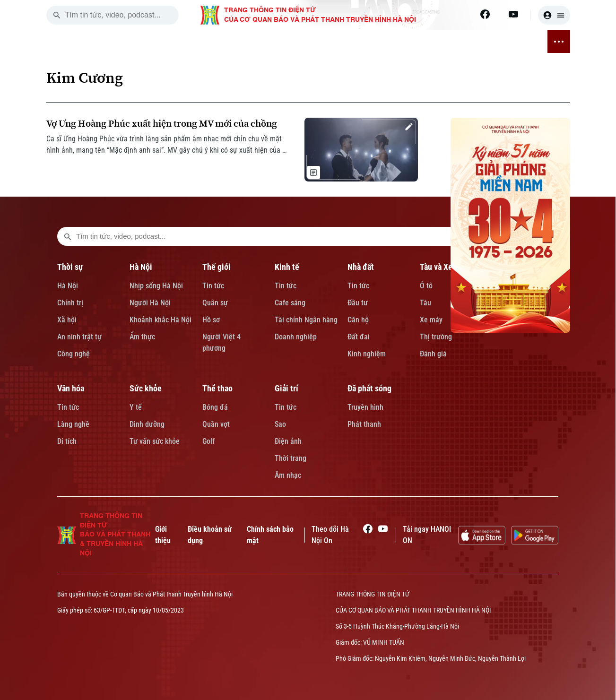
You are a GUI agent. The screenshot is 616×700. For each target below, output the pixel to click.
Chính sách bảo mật (270, 535)
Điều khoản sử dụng (210, 535)
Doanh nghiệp (296, 337)
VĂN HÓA (362, 42)
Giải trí (286, 388)
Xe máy (431, 320)
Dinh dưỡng (147, 424)
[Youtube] (513, 14)
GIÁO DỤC (325, 42)
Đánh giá (433, 354)
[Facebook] (485, 14)
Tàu (425, 303)
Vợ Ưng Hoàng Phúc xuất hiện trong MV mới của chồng (162, 124)
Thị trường (436, 337)
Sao (280, 424)
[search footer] (68, 236)
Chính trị (70, 303)
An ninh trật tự (79, 337)
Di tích (67, 441)
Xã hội (67, 320)
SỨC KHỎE (399, 42)
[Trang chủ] (99, 42)
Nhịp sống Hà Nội (156, 286)
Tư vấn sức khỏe (155, 441)
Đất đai (359, 337)
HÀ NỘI (154, 42)
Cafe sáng (290, 303)
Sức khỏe (146, 388)
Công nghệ (74, 354)
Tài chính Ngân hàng (306, 320)
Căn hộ (358, 320)
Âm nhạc (288, 475)
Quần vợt (216, 424)
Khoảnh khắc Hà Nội (161, 320)
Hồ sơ (211, 320)
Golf (208, 441)
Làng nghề (73, 424)
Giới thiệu (163, 535)
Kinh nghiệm (367, 354)
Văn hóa (71, 388)
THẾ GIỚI (185, 42)
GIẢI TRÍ (473, 42)
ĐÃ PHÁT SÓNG (516, 42)
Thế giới (217, 267)
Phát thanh (364, 424)
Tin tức (213, 286)
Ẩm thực (142, 337)
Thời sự (70, 267)
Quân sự (215, 303)
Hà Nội (68, 286)
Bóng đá (215, 407)
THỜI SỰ (123, 42)
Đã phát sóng (369, 388)
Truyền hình (365, 407)
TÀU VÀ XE (287, 42)
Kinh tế (287, 267)
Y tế (136, 407)
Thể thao (217, 388)
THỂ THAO (438, 42)
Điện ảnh (288, 441)
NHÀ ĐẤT (251, 42)
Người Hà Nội (150, 303)
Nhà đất (361, 267)
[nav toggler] (559, 42)
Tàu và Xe (436, 267)
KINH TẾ (218, 42)
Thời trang (291, 458)
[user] (554, 15)
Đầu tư (358, 303)
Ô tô (426, 286)
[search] (57, 15)
